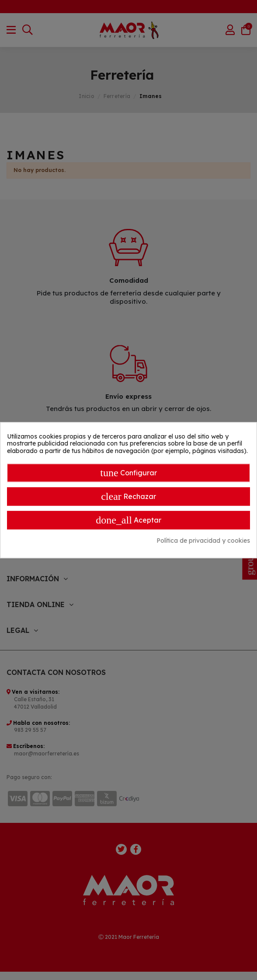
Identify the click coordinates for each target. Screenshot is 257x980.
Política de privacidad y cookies (203, 541)
